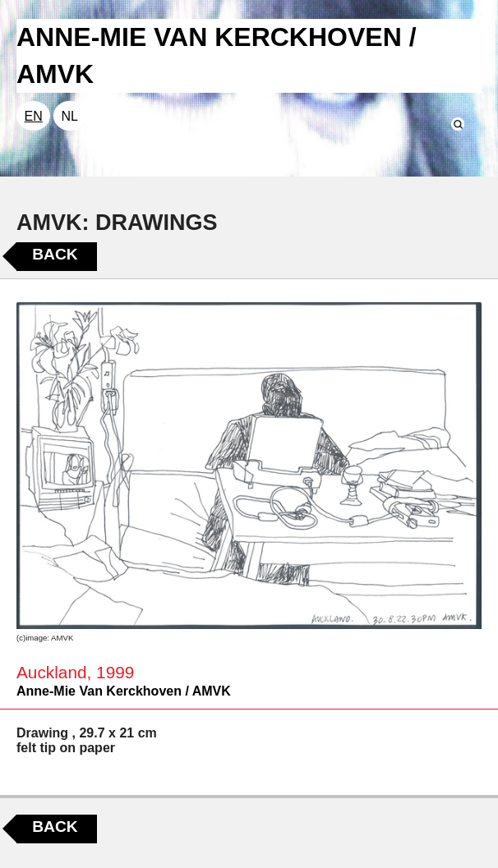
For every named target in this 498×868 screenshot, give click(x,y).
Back (55, 254)
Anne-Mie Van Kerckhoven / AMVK (124, 691)
